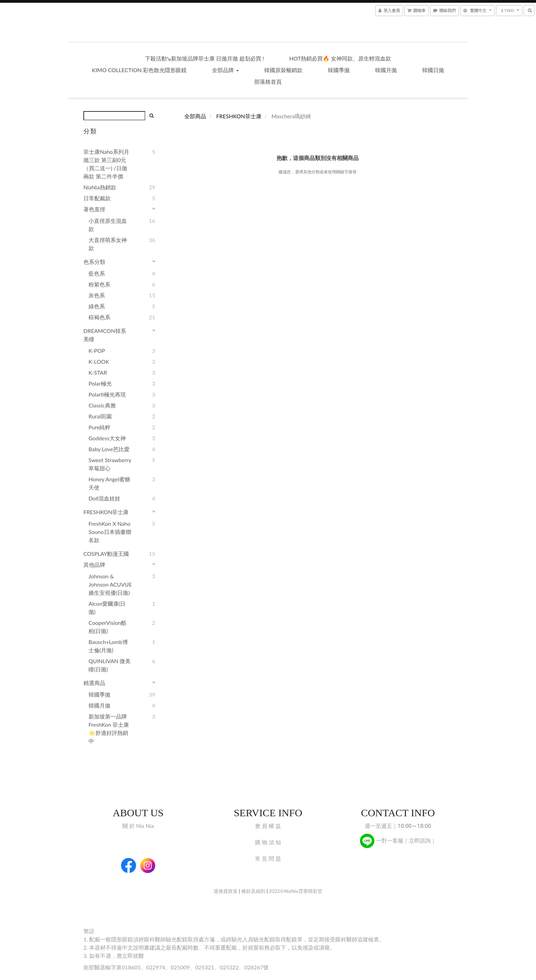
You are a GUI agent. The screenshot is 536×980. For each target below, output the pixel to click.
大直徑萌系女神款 (108, 244)
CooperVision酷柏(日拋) (108, 627)
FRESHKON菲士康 (106, 512)
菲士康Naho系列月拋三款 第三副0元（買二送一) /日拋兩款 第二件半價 (106, 164)
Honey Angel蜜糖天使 (109, 483)
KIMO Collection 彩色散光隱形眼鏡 (139, 70)
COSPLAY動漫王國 (106, 554)
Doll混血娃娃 (104, 498)
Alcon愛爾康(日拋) (107, 608)
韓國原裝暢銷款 (283, 70)
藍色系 (97, 273)
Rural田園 (100, 416)
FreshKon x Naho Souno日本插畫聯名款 (110, 532)
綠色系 (97, 306)
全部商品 (195, 116)
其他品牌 (94, 565)
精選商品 (94, 683)
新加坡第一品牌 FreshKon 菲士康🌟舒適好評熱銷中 (109, 729)
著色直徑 (94, 209)
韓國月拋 (386, 70)
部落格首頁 (268, 82)
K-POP (97, 351)
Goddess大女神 (107, 438)
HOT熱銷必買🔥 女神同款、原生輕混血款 (340, 58)
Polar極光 (100, 383)
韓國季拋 (339, 70)
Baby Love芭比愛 (109, 449)
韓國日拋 (433, 70)
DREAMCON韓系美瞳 (105, 335)
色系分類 (94, 262)
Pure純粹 (99, 427)
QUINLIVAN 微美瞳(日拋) (110, 665)
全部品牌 (225, 70)
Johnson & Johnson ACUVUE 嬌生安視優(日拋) (110, 584)
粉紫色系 (99, 284)
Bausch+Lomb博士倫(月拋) (108, 646)
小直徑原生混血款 (108, 225)
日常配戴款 (97, 198)
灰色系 (97, 295)
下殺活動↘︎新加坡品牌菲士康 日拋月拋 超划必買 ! (205, 58)
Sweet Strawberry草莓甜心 (110, 464)
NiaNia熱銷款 (100, 187)
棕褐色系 (99, 317)
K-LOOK (99, 361)
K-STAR (98, 372)
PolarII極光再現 (107, 394)
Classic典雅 (102, 405)
